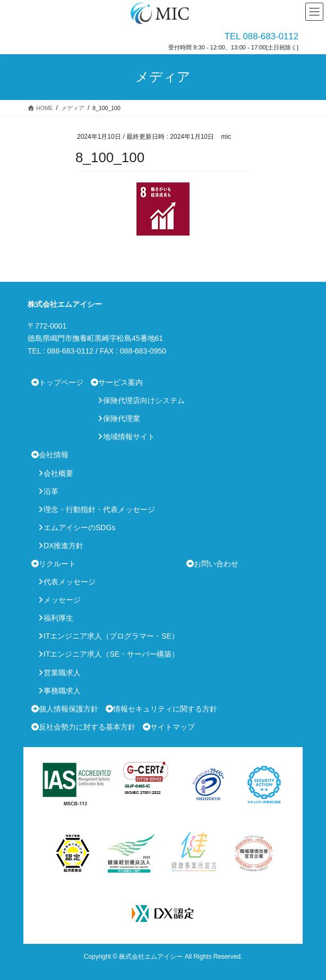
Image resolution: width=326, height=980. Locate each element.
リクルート (57, 564)
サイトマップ (173, 727)
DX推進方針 (63, 546)
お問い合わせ (216, 564)
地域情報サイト (129, 437)
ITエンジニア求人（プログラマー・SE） (111, 636)
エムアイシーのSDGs (79, 527)
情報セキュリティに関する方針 (165, 709)
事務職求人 (62, 691)
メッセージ (62, 600)
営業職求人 (62, 673)
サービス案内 (121, 382)
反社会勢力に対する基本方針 (87, 727)
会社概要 (58, 473)
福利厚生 (58, 618)
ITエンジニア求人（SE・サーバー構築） (111, 654)
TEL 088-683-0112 (261, 36)
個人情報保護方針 (68, 709)
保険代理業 (122, 418)
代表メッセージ (70, 582)
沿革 (51, 491)
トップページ (61, 382)
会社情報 (54, 455)
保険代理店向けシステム (144, 400)
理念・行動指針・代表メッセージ (99, 509)
